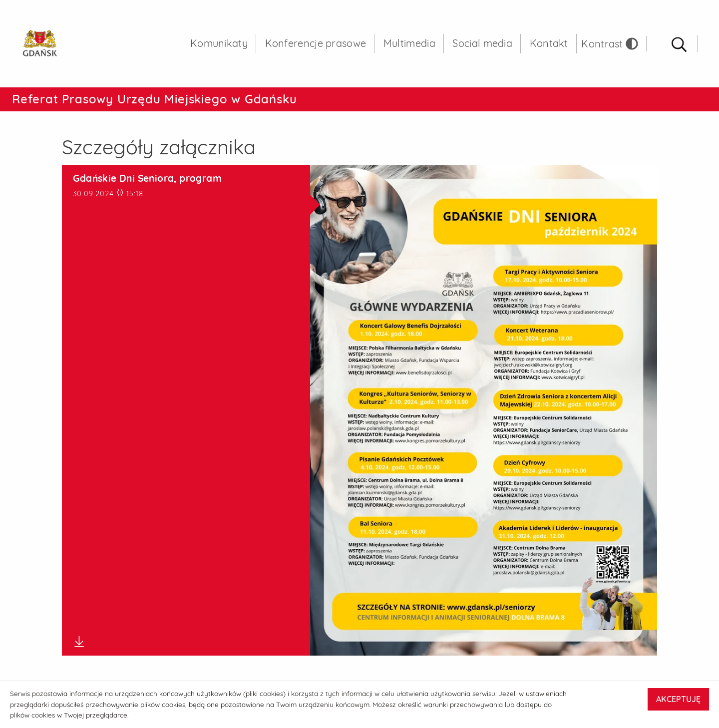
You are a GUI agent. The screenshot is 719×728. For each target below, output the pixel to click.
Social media (482, 45)
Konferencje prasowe (316, 45)
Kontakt (549, 45)
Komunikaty (219, 45)
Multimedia (409, 45)
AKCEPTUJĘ (678, 699)
